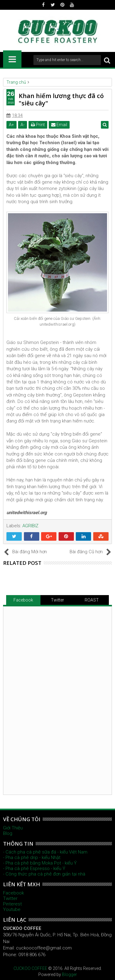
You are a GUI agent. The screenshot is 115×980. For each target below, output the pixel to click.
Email (59, 125)
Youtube (12, 909)
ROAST (92, 600)
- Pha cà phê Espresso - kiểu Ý (34, 868)
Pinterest (12, 904)
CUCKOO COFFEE (30, 968)
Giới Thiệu (13, 828)
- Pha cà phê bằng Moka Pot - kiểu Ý (40, 863)
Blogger (69, 975)
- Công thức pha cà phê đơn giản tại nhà (44, 874)
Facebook (23, 600)
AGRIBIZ (30, 526)
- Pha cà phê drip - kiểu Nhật (32, 857)
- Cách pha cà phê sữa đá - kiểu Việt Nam (45, 852)
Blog (8, 833)
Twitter (57, 600)
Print (38, 125)
